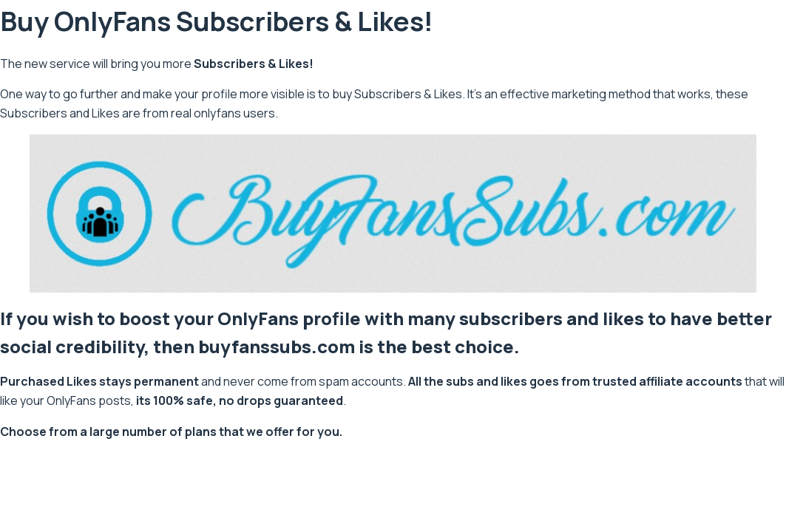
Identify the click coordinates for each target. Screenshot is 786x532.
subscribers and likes (552, 318)
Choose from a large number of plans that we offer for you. (171, 432)
